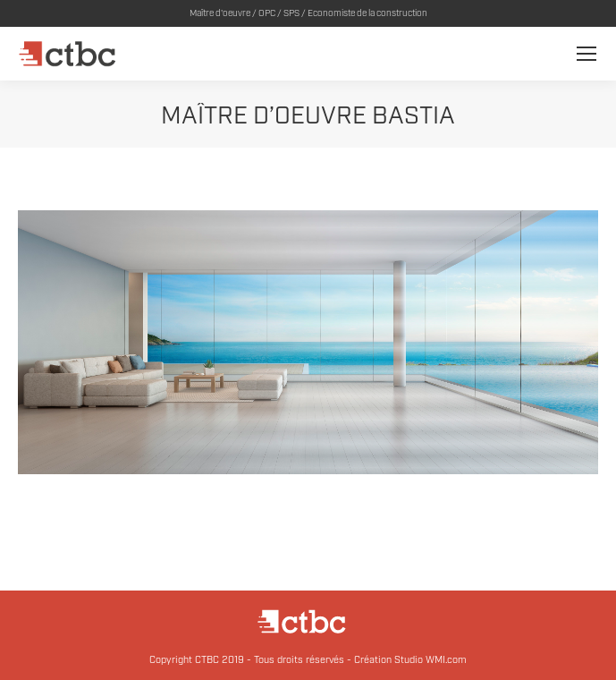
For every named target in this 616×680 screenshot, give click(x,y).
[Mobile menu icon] (586, 54)
